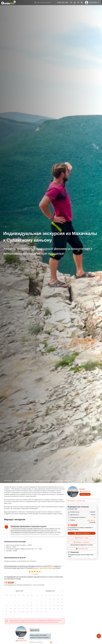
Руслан (21, 638)
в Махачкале (22, 641)
